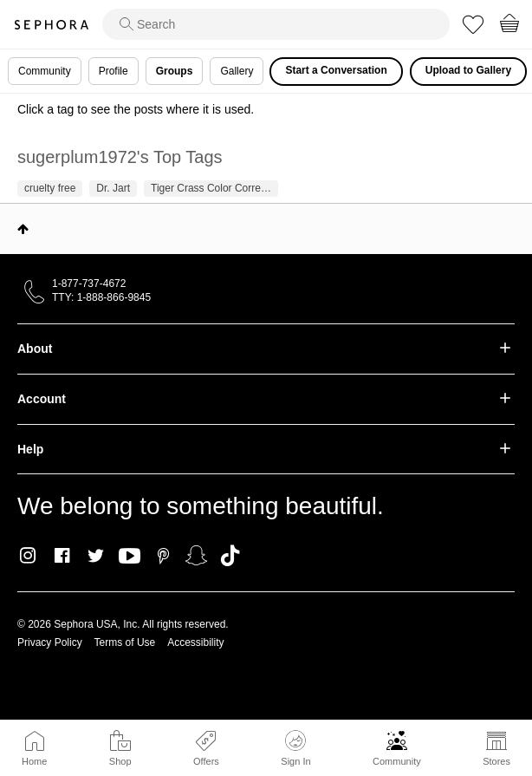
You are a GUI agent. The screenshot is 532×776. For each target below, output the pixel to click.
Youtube (130, 557)
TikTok (230, 556)
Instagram (28, 556)
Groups (175, 71)
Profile (114, 71)
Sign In (295, 748)
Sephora (51, 25)
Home (34, 761)
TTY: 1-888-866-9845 (101, 297)
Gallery (237, 71)
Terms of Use (125, 642)
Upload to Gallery (468, 70)
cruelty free (50, 188)
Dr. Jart (113, 188)
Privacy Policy (50, 642)
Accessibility (195, 642)
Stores (496, 761)
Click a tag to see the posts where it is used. (136, 109)
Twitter (96, 556)
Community (397, 761)
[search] (276, 24)
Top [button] (23, 229)
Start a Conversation (336, 70)
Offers (206, 761)
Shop (120, 761)
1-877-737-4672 (89, 284)
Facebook (62, 556)
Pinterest (163, 556)
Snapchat (196, 556)
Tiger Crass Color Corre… (211, 188)
